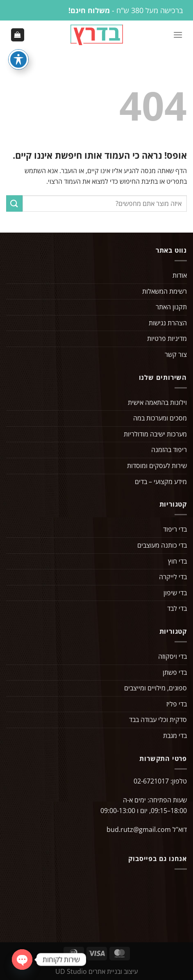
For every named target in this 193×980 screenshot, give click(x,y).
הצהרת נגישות (168, 323)
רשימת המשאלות (165, 291)
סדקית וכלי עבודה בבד (158, 720)
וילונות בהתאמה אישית (157, 402)
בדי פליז (177, 704)
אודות (180, 275)
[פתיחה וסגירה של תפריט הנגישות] (18, 59)
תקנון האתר (171, 307)
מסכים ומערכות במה (160, 418)
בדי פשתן (175, 672)
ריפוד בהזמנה (169, 450)
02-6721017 (151, 781)
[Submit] (14, 203)
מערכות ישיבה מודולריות (155, 434)
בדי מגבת (175, 736)
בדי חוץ (177, 561)
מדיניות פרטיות (167, 338)
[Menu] (178, 35)
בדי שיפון (175, 593)
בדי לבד (177, 608)
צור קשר (176, 354)
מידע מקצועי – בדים (161, 482)
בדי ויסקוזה (173, 656)
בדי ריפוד (175, 529)
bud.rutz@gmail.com (139, 829)
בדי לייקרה (173, 577)
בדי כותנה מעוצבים (162, 545)
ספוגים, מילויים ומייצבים (156, 688)
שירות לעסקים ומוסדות (157, 466)
